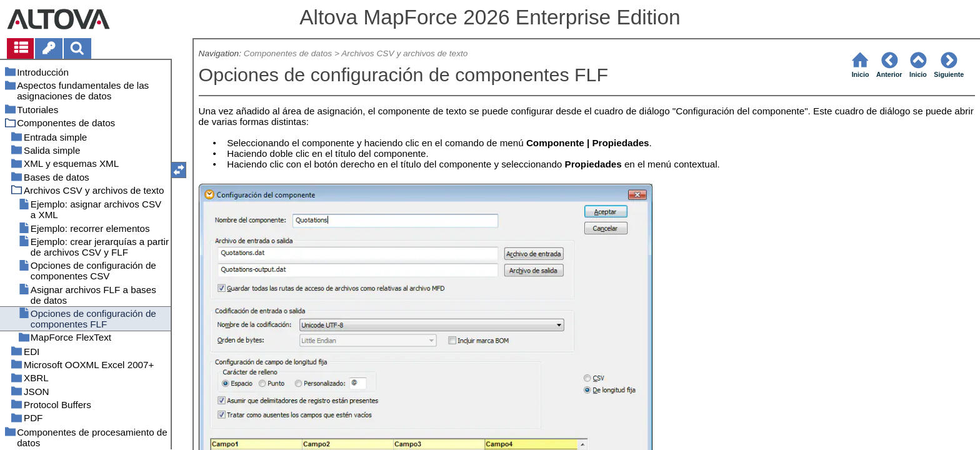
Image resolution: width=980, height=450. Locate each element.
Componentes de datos (288, 53)
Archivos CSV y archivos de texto (404, 53)
